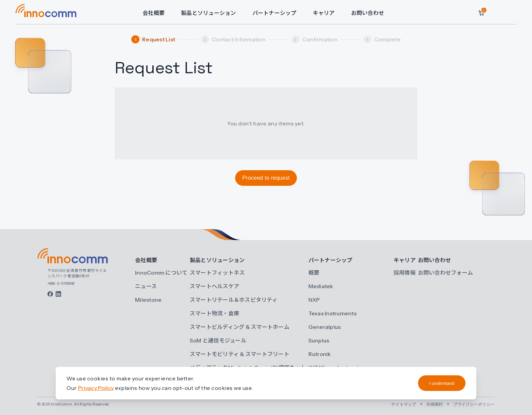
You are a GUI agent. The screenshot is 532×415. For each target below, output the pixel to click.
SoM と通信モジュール (218, 340)
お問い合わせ (368, 13)
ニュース (146, 286)
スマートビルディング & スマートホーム (240, 327)
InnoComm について (161, 273)
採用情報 (405, 273)
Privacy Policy (96, 388)
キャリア (324, 13)
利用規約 (435, 404)
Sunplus (319, 340)
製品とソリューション (208, 13)
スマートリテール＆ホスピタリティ (234, 300)
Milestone (148, 300)
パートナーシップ (274, 13)
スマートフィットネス (217, 273)
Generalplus (325, 327)
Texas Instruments (332, 313)
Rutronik (320, 354)
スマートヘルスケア (214, 286)
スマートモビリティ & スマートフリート (240, 354)
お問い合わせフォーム (446, 273)
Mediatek (321, 286)
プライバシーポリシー (474, 404)
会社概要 (154, 13)
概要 (314, 273)
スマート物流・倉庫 (214, 313)
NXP (314, 300)
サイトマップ (404, 404)
